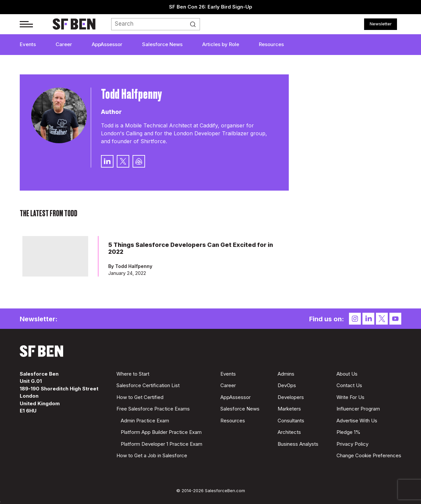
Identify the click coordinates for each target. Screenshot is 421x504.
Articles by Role (221, 44)
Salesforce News (162, 44)
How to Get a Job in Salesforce (152, 455)
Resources (271, 44)
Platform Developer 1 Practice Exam (161, 444)
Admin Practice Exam (145, 421)
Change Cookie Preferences (369, 455)
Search (195, 24)
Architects (289, 432)
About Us (347, 374)
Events (28, 44)
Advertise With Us (357, 421)
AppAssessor (107, 44)
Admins (286, 374)
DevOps (287, 385)
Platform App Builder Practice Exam (161, 432)
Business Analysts (298, 444)
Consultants (291, 421)
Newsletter (381, 24)
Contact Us (349, 385)
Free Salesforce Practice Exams (153, 409)
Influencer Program (358, 409)
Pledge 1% (348, 432)
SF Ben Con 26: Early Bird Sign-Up (211, 7)
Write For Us (350, 397)
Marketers (289, 409)
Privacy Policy (352, 444)
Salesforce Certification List (148, 385)
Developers (291, 397)
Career (64, 44)
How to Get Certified (140, 397)
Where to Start (133, 374)
